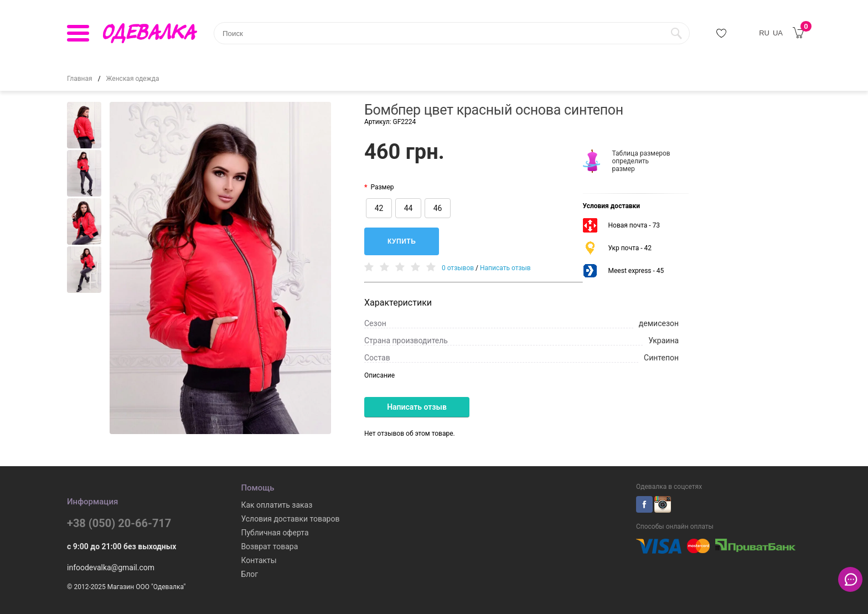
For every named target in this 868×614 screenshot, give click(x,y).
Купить (402, 241)
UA (778, 33)
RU (764, 33)
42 (379, 208)
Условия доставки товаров (290, 519)
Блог (249, 574)
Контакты (259, 560)
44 (409, 208)
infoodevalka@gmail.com (111, 567)
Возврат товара (269, 546)
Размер (382, 187)
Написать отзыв (505, 268)
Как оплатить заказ (277, 505)
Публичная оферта (275, 533)
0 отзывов (458, 268)
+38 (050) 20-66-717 (119, 523)
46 (438, 208)
